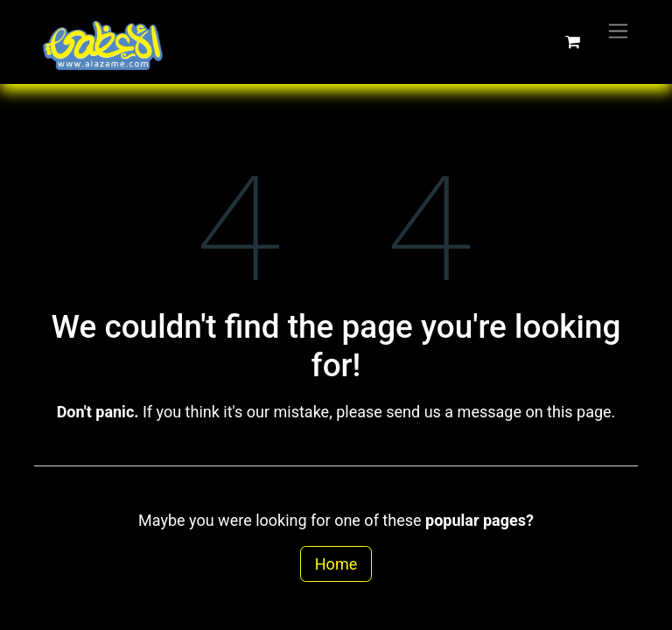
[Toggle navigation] (618, 30)
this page (579, 412)
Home (336, 564)
